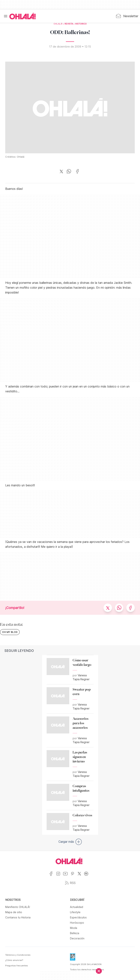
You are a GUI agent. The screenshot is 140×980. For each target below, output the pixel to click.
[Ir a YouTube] (67, 876)
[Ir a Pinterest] (74, 876)
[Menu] (6, 16)
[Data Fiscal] (73, 958)
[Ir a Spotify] (88, 876)
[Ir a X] (81, 876)
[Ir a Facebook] (52, 876)
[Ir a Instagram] (60, 876)
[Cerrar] (99, 971)
